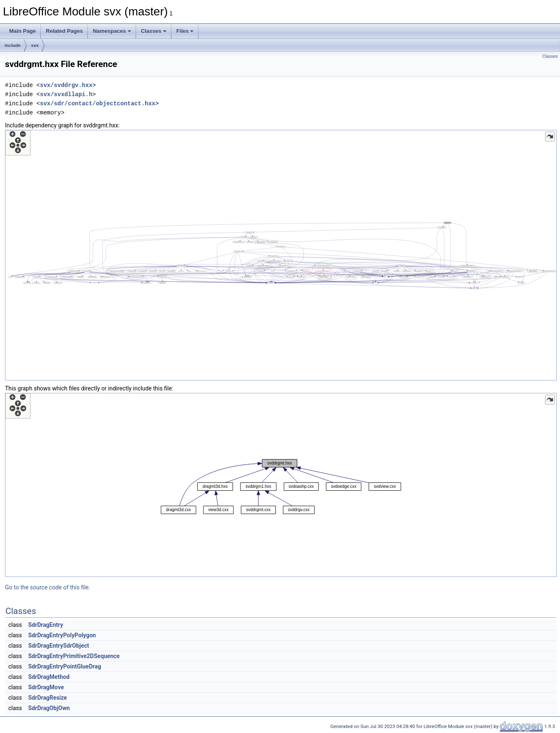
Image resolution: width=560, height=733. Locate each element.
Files (185, 31)
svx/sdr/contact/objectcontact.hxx (98, 103)
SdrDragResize (48, 698)
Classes (154, 31)
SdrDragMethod (49, 677)
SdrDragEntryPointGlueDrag (65, 666)
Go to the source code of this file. (48, 587)
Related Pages (64, 31)
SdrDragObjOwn (49, 708)
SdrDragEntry (46, 625)
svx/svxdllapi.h (66, 94)
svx (35, 45)
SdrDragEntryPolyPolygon (62, 635)
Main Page (22, 31)
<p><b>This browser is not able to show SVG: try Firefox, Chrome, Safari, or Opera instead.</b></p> (281, 255)
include (13, 45)
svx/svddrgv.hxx (66, 85)
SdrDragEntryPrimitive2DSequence (74, 656)
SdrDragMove (46, 687)
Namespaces (112, 31)
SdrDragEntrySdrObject (59, 646)
